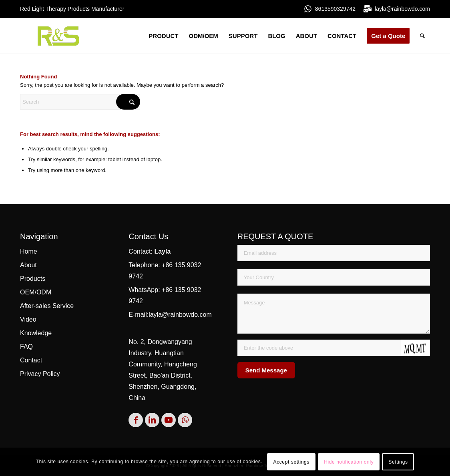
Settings (398, 462)
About (28, 265)
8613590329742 (335, 9)
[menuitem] (163, 36)
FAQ (26, 347)
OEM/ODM (36, 292)
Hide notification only (349, 462)
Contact (31, 360)
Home (29, 251)
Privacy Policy (40, 374)
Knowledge (36, 333)
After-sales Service (47, 306)
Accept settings (291, 462)
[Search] (422, 36)
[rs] (58, 36)
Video (28, 319)
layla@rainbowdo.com (402, 9)
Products (33, 279)
